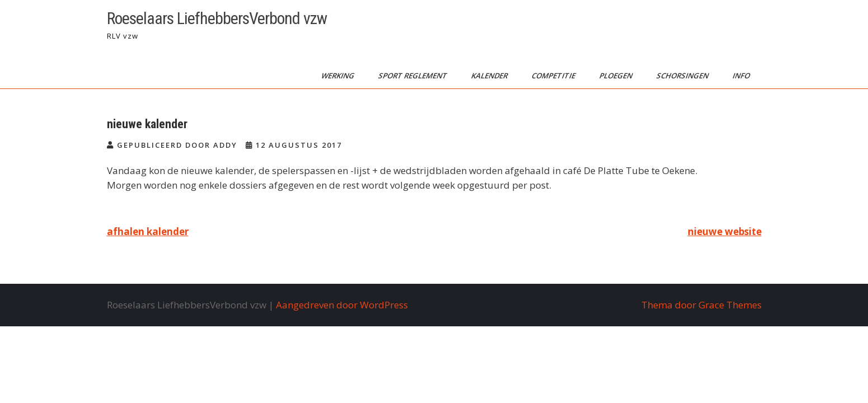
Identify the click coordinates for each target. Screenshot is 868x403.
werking (338, 76)
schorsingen (683, 76)
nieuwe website (725, 231)
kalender (490, 76)
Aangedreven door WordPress (342, 305)
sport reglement (413, 76)
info (742, 76)
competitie (554, 76)
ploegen (616, 76)
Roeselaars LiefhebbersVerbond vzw (217, 18)
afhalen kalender (148, 231)
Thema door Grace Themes (702, 305)
